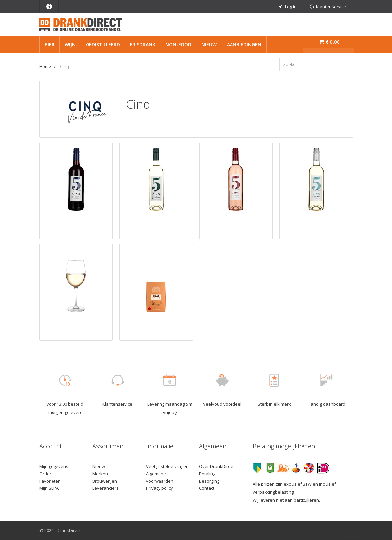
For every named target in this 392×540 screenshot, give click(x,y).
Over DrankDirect (216, 466)
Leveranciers (106, 488)
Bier (50, 44)
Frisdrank (143, 44)
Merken (100, 474)
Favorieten (50, 481)
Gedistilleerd (103, 44)
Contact (207, 488)
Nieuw (209, 44)
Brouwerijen (105, 481)
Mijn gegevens (54, 466)
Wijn (70, 44)
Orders (46, 474)
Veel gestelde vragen (167, 466)
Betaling (207, 474)
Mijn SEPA (49, 488)
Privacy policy (160, 488)
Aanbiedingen (244, 44)
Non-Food (178, 44)
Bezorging (209, 481)
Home (45, 67)
